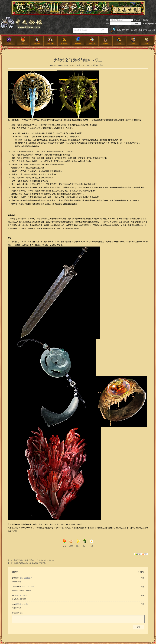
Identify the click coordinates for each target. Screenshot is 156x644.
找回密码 (146, 20)
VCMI (140, 30)
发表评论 (141, 572)
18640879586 (16, 587)
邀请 (138, 554)
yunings (72, 65)
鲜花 (64, 543)
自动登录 (136, 20)
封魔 (153, 30)
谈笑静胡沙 (16, 578)
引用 (143, 578)
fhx (13, 595)
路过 (85, 543)
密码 (108, 24)
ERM (128, 30)
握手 (71, 543)
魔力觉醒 (134, 30)
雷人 (78, 543)
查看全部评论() (17, 613)
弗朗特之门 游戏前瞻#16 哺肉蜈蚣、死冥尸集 (30, 563)
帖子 (103, 30)
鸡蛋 (92, 543)
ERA (123, 30)
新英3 (145, 30)
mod (149, 30)
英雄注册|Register (150, 24)
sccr (13, 604)
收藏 (146, 554)
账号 (108, 20)
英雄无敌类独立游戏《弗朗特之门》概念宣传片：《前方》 (34, 560)
